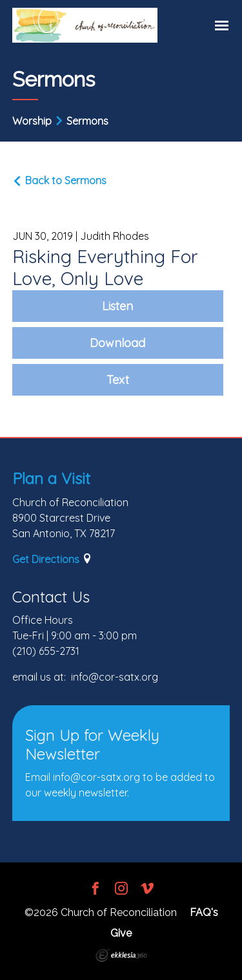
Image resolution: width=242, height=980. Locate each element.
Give (121, 933)
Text (118, 380)
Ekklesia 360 (121, 955)
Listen (117, 306)
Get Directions (46, 559)
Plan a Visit (51, 478)
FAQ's (204, 912)
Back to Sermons (59, 180)
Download (117, 343)
